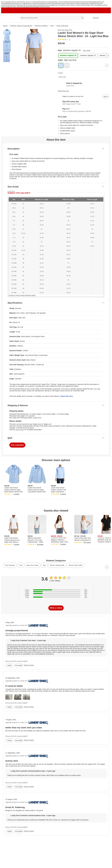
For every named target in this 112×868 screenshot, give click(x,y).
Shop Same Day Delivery (17, 7)
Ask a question (17, 445)
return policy (20, 430)
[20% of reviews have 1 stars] (56, 597)
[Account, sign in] (95, 18)
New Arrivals (5, 2)
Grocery (76, 2)
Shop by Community (27, 5)
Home (41, 2)
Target (5, 26)
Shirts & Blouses (62, 26)
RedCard (32, 7)
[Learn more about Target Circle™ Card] (83, 103)
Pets (6, 5)
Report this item (63, 91)
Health (6, 4)
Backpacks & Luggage (20, 4)
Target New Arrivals (57, 5)
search (83, 18)
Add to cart (62, 77)
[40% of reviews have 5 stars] (56, 590)
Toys (40, 4)
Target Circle (39, 7)
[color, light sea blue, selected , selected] (61, 65)
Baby (93, 2)
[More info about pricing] (107, 43)
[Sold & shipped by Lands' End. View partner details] (83, 84)
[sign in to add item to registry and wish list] (105, 96)
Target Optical (37, 5)
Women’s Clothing (41, 26)
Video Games (52, 4)
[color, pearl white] (67, 65)
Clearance (48, 5)
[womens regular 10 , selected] (68, 55)
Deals (43, 5)
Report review (29, 665)
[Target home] (6, 18)
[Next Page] (107, 55)
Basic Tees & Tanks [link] (32, 565)
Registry (27, 7)
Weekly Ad (101, 5)
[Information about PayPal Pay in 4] (83, 110)
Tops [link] (21, 565)
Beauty (97, 2)
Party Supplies (90, 4)
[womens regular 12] (88, 55)
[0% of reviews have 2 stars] (56, 595)
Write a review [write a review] (56, 608)
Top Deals (83, 5)
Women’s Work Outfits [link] (75, 565)
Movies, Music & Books (63, 4)
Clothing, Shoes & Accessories (29, 2)
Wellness (11, 4)
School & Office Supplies (78, 4)
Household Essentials (85, 2)
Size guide (87, 50)
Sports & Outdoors (33, 4)
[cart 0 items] (106, 18)
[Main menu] (14, 18)
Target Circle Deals (92, 5)
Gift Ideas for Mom (14, 2)
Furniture (70, 2)
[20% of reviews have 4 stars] (56, 592)
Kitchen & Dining (47, 2)
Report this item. (67, 396)
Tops (52, 26)
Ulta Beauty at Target (14, 5)
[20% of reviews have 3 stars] (56, 594)
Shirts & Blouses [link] (10, 565)
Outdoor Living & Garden (60, 2)
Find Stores (46, 7)
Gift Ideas (97, 4)
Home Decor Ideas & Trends (71, 5)
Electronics (45, 4)
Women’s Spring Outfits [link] (57, 565)
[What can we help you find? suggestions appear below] (52, 18)
